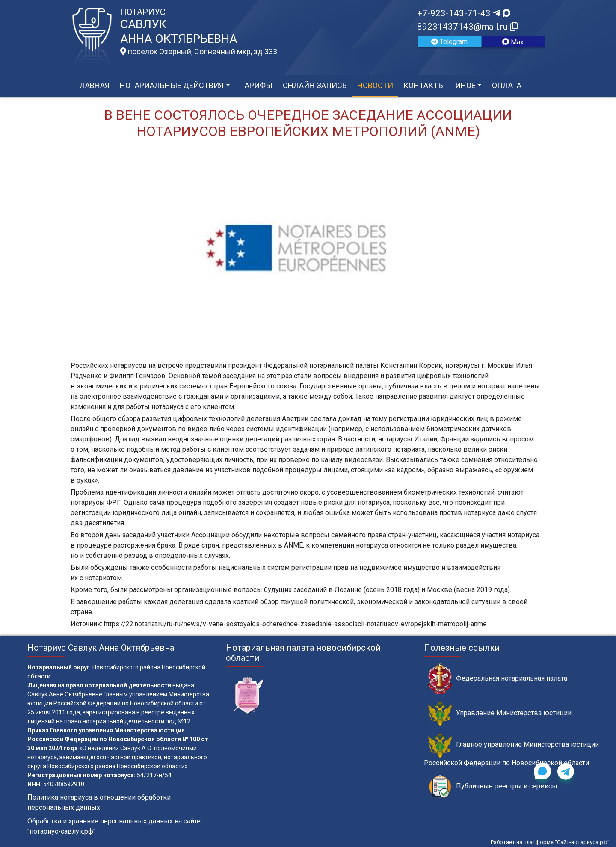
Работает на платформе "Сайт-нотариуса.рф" (550, 842)
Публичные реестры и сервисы (493, 786)
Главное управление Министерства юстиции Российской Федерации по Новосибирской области (511, 749)
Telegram (449, 42)
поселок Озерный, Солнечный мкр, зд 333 (199, 52)
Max (513, 42)
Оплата (507, 85)
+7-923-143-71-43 (464, 13)
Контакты (424, 85)
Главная (93, 85)
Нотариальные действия (172, 85)
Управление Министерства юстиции (500, 713)
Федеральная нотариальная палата (498, 679)
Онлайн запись (315, 85)
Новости (375, 85)
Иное (465, 85)
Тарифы (256, 85)
